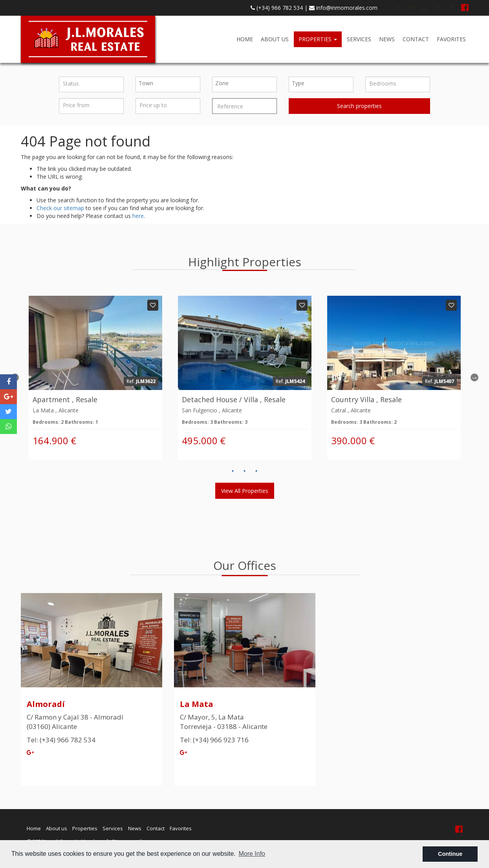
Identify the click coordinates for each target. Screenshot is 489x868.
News (387, 39)
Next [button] (474, 377)
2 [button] (245, 471)
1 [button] (233, 471)
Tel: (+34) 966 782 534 (61, 740)
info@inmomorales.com (343, 8)
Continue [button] (450, 854)
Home (245, 39)
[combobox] (168, 84)
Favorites (451, 39)
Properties (318, 39)
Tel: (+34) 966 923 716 (214, 740)
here (138, 216)
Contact (416, 39)
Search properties (359, 106)
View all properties (245, 491)
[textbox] (170, 83)
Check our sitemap (60, 208)
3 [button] (256, 471)
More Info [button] (252, 854)
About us (275, 39)
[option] (95, 378)
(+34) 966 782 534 (277, 8)
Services (359, 39)
